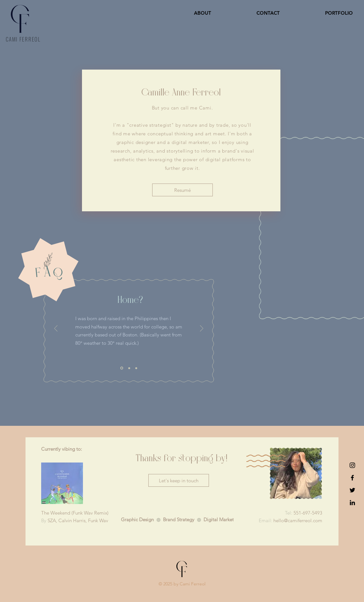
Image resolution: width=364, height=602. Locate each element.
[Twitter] (352, 490)
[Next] (202, 329)
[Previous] (56, 329)
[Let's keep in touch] (179, 480)
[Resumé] (182, 190)
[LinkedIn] (352, 503)
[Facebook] (352, 478)
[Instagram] (352, 465)
